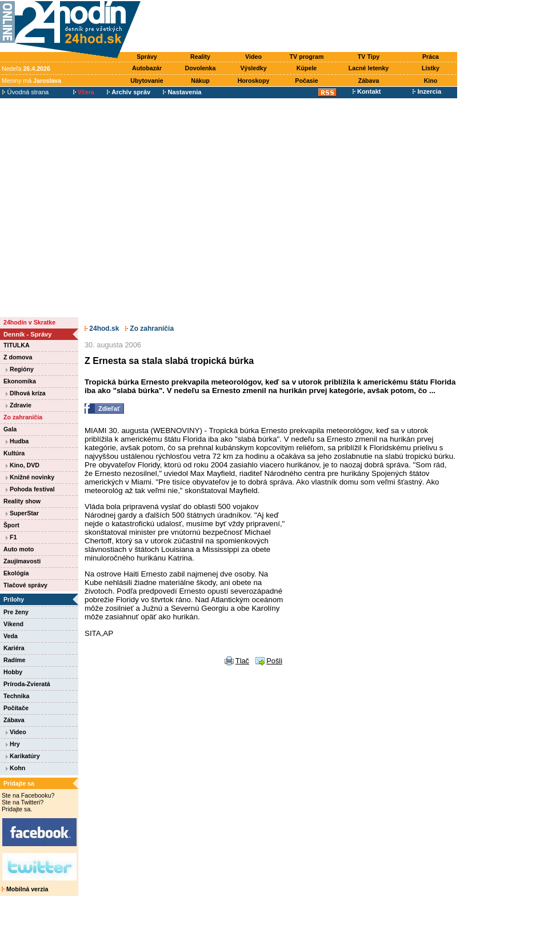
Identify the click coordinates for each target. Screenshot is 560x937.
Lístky (431, 68)
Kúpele (307, 68)
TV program (307, 57)
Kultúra (14, 453)
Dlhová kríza (26, 393)
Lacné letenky (369, 68)
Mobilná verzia (25, 889)
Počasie (306, 81)
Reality (200, 57)
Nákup (200, 81)
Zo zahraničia (23, 417)
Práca (431, 57)
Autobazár (147, 68)
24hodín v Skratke (29, 322)
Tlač (242, 661)
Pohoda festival (30, 489)
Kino (431, 81)
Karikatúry (23, 756)
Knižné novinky (30, 477)
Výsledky (253, 68)
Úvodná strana (25, 92)
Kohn (15, 768)
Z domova (18, 357)
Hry (13, 744)
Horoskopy (254, 81)
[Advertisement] (108, 207)
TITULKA (17, 345)
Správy (147, 57)
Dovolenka (201, 68)
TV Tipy (369, 57)
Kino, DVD (23, 465)
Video (253, 57)
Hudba (17, 441)
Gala (10, 429)
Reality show (22, 501)
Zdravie (19, 405)
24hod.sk (102, 329)
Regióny (20, 369)
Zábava (369, 81)
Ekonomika (20, 381)
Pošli (274, 661)
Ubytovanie (147, 81)
